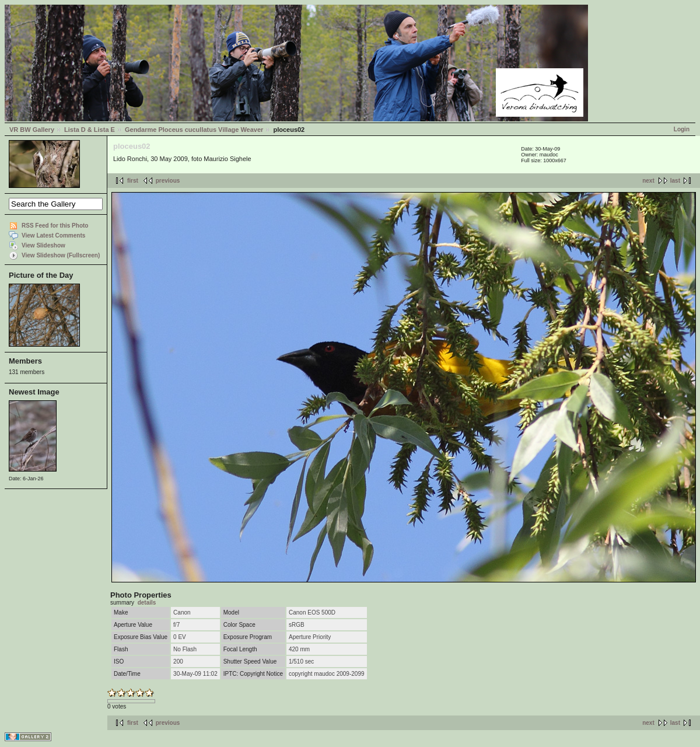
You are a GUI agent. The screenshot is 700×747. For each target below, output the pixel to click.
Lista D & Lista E (90, 130)
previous (168, 181)
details (147, 603)
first (133, 181)
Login (682, 129)
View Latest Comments (53, 235)
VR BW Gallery (32, 130)
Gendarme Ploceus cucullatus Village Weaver (194, 130)
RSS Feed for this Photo (55, 226)
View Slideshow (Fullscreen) (61, 255)
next (648, 181)
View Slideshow (43, 245)
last (675, 181)
